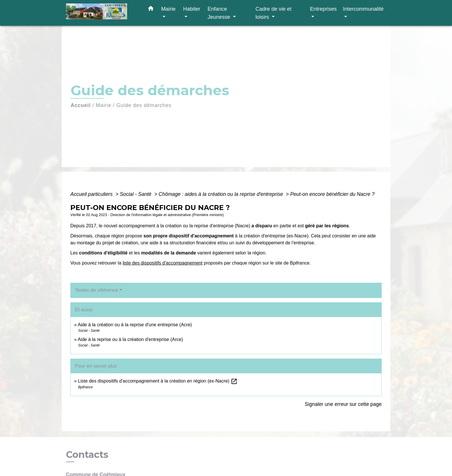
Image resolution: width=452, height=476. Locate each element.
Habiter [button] (192, 9)
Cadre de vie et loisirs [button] (273, 13)
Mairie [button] (168, 9)
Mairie (103, 105)
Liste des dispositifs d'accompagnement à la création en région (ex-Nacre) (158, 381)
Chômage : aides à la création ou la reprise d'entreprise (222, 194)
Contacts (87, 455)
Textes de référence (96, 290)
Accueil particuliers (92, 194)
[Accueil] (102, 13)
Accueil (81, 105)
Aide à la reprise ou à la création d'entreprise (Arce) (130, 339)
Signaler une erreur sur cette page (343, 404)
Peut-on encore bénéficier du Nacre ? (332, 194)
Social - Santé (136, 194)
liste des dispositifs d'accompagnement (162, 263)
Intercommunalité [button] (363, 9)
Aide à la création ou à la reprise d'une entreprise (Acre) (135, 325)
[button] (151, 10)
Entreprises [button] (323, 9)
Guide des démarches (144, 105)
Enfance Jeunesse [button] (220, 13)
